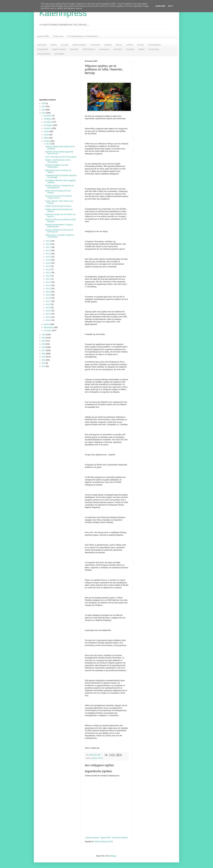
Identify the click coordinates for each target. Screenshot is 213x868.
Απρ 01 (49, 320)
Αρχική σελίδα (43, 36)
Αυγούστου (48, 128)
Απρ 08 (49, 298)
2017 (44, 350)
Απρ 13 (49, 282)
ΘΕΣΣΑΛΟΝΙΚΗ (79, 45)
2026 (44, 103)
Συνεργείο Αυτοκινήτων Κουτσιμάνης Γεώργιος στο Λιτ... (58, 197)
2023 (44, 113)
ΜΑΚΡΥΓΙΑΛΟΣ (59, 49)
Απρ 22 (49, 263)
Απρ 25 (49, 254)
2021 (44, 338)
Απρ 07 (49, 301)
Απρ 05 (49, 308)
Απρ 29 (49, 241)
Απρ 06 (49, 304)
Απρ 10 (49, 292)
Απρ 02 (49, 317)
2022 (44, 335)
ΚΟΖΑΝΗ (130, 49)
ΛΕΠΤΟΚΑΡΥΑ (89, 49)
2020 (44, 341)
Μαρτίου (47, 324)
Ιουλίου (47, 131)
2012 (44, 363)
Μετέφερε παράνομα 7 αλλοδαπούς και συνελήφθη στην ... (59, 187)
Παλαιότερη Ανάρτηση (120, 838)
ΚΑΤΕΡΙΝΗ (42, 45)
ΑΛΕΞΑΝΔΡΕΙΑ (44, 54)
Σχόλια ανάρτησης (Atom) (104, 842)
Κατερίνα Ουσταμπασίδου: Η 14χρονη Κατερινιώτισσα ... (59, 226)
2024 (44, 110)
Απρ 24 (49, 257)
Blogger (113, 856)
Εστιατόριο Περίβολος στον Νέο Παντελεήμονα (57, 166)
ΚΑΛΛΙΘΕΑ (59, 54)
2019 (44, 344)
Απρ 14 (49, 279)
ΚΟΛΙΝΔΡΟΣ (43, 49)
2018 (44, 347)
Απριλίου (47, 141)
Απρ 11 (49, 288)
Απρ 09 (49, 295)
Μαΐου (46, 138)
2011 (44, 366)
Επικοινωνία (58, 36)
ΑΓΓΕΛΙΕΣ (118, 49)
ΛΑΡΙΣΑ (130, 45)
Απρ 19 (49, 273)
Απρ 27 (49, 247)
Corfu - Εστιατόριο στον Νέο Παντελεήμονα (61, 157)
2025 (44, 107)
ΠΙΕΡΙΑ (54, 45)
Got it (170, 6)
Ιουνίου (47, 135)
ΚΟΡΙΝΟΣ (74, 49)
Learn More (160, 6)
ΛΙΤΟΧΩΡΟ (95, 45)
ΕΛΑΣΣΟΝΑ (154, 49)
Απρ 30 (49, 144)
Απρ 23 (49, 260)
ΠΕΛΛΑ (119, 45)
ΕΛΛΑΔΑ (65, 45)
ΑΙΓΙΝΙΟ (140, 45)
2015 (44, 357)
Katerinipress (63, 13)
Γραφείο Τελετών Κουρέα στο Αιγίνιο (58, 206)
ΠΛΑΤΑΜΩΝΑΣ (154, 45)
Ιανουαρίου (48, 331)
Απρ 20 (49, 269)
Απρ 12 (49, 285)
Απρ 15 (49, 276)
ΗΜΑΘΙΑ (108, 45)
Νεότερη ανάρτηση (92, 838)
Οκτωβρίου (48, 122)
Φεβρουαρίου (49, 327)
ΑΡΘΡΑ (141, 49)
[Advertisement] (60, 77)
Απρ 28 (49, 244)
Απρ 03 (49, 314)
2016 (44, 354)
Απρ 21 (49, 266)
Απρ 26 (49, 250)
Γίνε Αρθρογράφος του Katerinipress (83, 36)
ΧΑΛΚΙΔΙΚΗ (104, 49)
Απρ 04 (49, 311)
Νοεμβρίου (48, 119)
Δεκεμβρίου (48, 116)
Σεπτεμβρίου (49, 125)
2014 (44, 360)
